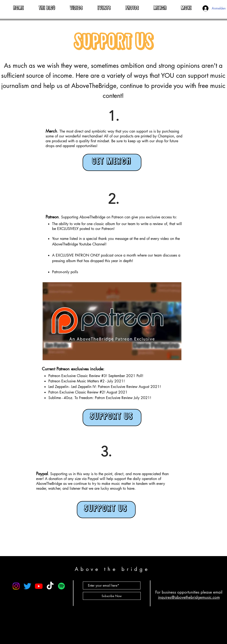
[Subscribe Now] (112, 596)
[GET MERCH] (112, 162)
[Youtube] (39, 586)
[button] (186, 6)
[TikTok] (50, 586)
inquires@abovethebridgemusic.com (189, 597)
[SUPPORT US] (112, 418)
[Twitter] (27, 586)
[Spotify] (61, 586)
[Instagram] (16, 586)
